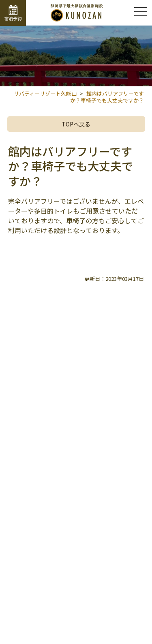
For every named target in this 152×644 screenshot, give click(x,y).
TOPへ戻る (76, 124)
